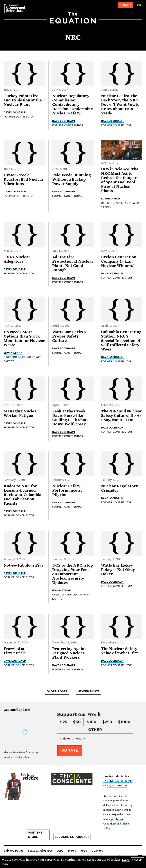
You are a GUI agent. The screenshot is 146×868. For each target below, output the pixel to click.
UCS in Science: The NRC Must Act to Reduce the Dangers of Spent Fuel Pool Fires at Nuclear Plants (120, 180)
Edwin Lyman (110, 199)
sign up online (117, 785)
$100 (92, 722)
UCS (34, 753)
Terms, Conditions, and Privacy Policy (117, 824)
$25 (64, 722)
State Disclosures (40, 851)
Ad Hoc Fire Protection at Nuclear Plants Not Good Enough (73, 264)
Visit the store (35, 835)
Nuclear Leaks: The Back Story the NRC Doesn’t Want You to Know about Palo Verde (120, 105)
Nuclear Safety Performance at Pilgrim (67, 490)
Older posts (57, 691)
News (72, 851)
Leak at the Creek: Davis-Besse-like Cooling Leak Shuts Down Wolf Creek (70, 418)
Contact (97, 851)
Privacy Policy (14, 851)
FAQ (60, 851)
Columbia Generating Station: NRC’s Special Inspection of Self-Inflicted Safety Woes (121, 341)
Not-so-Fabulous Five (24, 565)
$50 (77, 722)
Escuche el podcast (72, 837)
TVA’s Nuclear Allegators (17, 259)
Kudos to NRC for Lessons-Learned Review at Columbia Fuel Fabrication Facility (23, 495)
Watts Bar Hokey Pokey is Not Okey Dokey (118, 570)
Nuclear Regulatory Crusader (119, 488)
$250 (107, 722)
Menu (139, 5)
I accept (138, 860)
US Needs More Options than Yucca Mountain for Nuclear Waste (24, 338)
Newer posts (89, 691)
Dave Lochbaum (15, 112)
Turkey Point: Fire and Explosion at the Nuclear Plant (23, 100)
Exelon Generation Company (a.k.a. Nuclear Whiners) (119, 261)
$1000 (124, 722)
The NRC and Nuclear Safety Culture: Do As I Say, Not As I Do (122, 415)
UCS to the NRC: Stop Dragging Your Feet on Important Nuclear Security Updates (72, 574)
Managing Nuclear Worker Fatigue (21, 413)
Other (95, 730)
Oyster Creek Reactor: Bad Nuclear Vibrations (24, 179)
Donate (126, 5)
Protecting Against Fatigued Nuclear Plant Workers (70, 653)
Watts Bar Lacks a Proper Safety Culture (69, 336)
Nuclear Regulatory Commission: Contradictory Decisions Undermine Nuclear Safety (72, 105)
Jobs (84, 851)
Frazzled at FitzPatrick (14, 651)
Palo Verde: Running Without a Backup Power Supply (71, 179)
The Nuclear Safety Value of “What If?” (119, 651)
